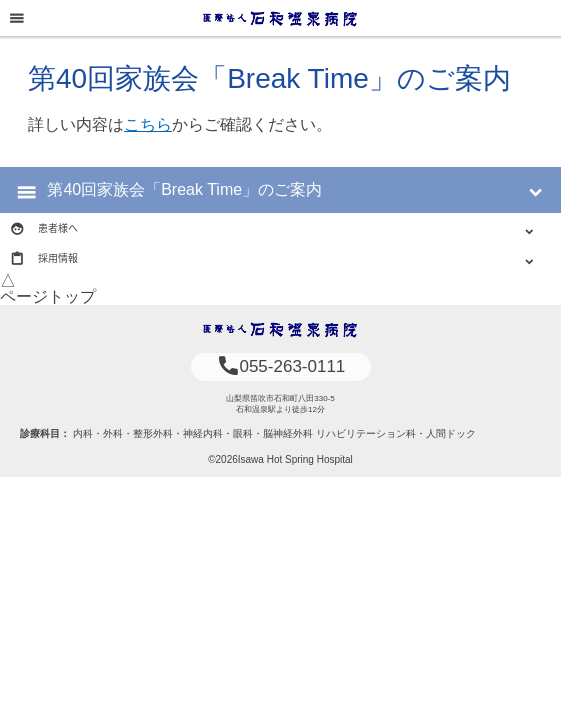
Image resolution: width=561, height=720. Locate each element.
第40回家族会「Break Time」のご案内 (184, 189)
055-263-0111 (281, 366)
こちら (148, 124)
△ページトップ (48, 288)
